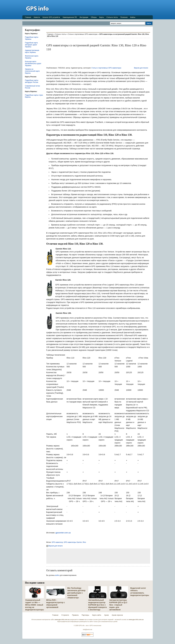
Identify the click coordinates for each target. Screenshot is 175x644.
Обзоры (94, 17)
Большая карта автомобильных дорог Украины (33, 64)
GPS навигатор (57, 542)
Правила (75, 615)
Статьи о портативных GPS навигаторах (83, 34)
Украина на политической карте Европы (32, 71)
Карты (102, 17)
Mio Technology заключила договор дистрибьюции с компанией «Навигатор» (76, 593)
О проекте (65, 615)
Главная (28, 17)
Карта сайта (97, 615)
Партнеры (85, 615)
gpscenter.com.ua (63, 533)
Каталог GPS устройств (51, 17)
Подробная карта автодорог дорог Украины (31, 45)
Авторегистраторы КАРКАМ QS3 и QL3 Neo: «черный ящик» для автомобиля (118, 605)
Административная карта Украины (32, 51)
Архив (106, 615)
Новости (37, 17)
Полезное (124, 17)
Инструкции (84, 17)
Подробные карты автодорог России (32, 81)
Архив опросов (117, 615)
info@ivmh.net (87, 629)
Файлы (133, 17)
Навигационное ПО (70, 17)
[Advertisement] (104, 8)
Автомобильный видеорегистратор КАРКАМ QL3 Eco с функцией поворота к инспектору (98, 605)
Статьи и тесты (112, 17)
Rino (84, 542)
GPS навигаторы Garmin (73, 542)
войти (57, 575)
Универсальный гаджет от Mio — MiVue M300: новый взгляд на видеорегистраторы (35, 605)
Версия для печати (141, 68)
